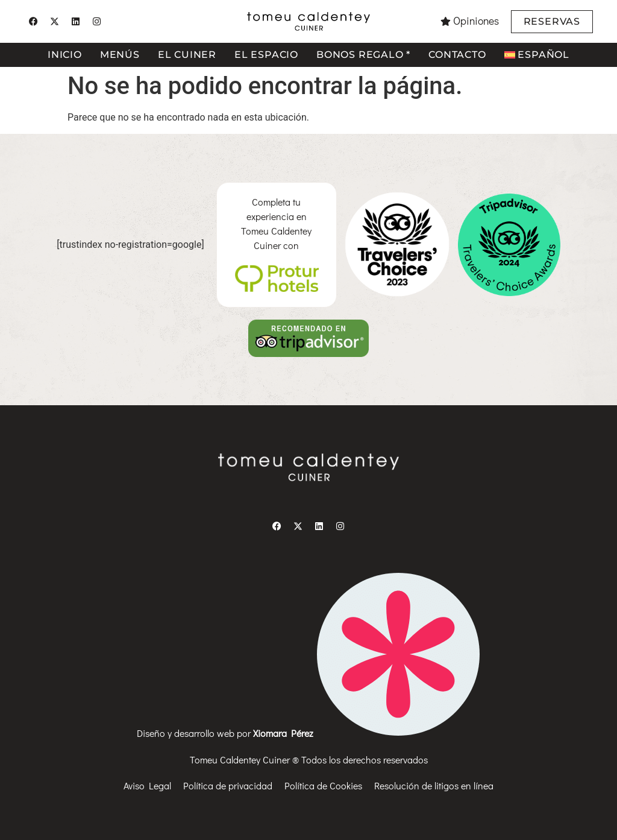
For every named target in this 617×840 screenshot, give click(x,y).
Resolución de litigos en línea (434, 785)
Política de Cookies (323, 785)
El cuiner (187, 55)
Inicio (65, 55)
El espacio (266, 55)
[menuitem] (537, 55)
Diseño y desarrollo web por (308, 733)
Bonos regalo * (363, 55)
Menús (120, 55)
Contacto (457, 55)
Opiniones (476, 21)
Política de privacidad (228, 785)
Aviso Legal (147, 785)
